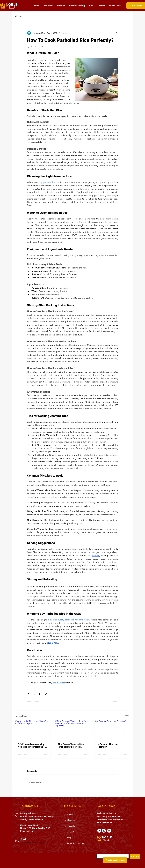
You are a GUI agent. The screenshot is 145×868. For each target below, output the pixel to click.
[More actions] (116, 33)
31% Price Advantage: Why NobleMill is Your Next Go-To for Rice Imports (32, 746)
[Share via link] (46, 694)
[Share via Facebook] (28, 694)
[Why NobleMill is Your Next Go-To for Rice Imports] (33, 730)
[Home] (73, 814)
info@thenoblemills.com (32, 843)
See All (128, 716)
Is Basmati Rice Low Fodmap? (108, 746)
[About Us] (73, 820)
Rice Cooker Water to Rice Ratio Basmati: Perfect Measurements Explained (71, 746)
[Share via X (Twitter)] (34, 694)
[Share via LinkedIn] (40, 694)
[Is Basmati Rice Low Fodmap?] (112, 730)
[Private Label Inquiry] (115, 860)
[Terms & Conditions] (76, 843)
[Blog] (73, 838)
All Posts (18, 16)
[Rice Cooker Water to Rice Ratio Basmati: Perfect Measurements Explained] (73, 730)
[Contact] (73, 832)
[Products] (73, 826)
